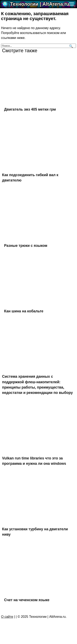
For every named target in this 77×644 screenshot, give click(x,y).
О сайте (7, 617)
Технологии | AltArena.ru (40, 4)
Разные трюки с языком (26, 246)
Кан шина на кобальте (24, 311)
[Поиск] (71, 46)
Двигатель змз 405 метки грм (30, 109)
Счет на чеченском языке (27, 600)
